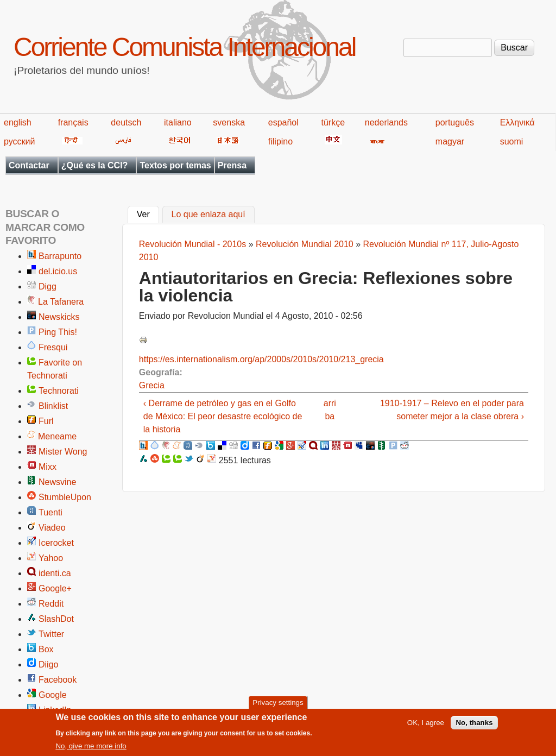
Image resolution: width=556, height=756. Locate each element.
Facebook (58, 680)
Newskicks (59, 317)
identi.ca (55, 573)
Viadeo (52, 528)
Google (53, 695)
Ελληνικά (517, 122)
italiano (178, 122)
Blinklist (53, 406)
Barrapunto (60, 256)
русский (19, 141)
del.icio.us (58, 271)
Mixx (48, 467)
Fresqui (53, 347)
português (455, 122)
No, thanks (474, 726)
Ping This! (58, 332)
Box (46, 649)
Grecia (152, 385)
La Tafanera (61, 302)
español (283, 122)
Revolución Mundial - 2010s (192, 244)
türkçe (333, 122)
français (73, 122)
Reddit (51, 604)
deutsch (126, 122)
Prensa (232, 165)
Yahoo (51, 558)
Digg (48, 286)
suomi (512, 141)
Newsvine (57, 482)
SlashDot (56, 619)
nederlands (386, 122)
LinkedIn (55, 710)
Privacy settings (278, 706)
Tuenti (50, 512)
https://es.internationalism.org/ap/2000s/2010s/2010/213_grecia (261, 359)
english (18, 122)
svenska (229, 122)
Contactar (29, 165)
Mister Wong (63, 452)
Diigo (48, 664)
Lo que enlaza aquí (208, 215)
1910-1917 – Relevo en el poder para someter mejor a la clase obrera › (452, 410)
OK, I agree (426, 726)
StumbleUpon (65, 497)
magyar (450, 141)
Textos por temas (175, 165)
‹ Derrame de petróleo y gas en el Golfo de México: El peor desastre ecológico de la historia (223, 416)
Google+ (55, 588)
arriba (330, 410)
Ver (148, 213)
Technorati (59, 391)
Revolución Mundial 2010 (305, 244)
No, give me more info (91, 750)
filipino (280, 141)
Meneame (57, 436)
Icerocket (56, 543)
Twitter (51, 634)
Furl (46, 421)
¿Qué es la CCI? (95, 165)
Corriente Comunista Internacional (184, 47)
